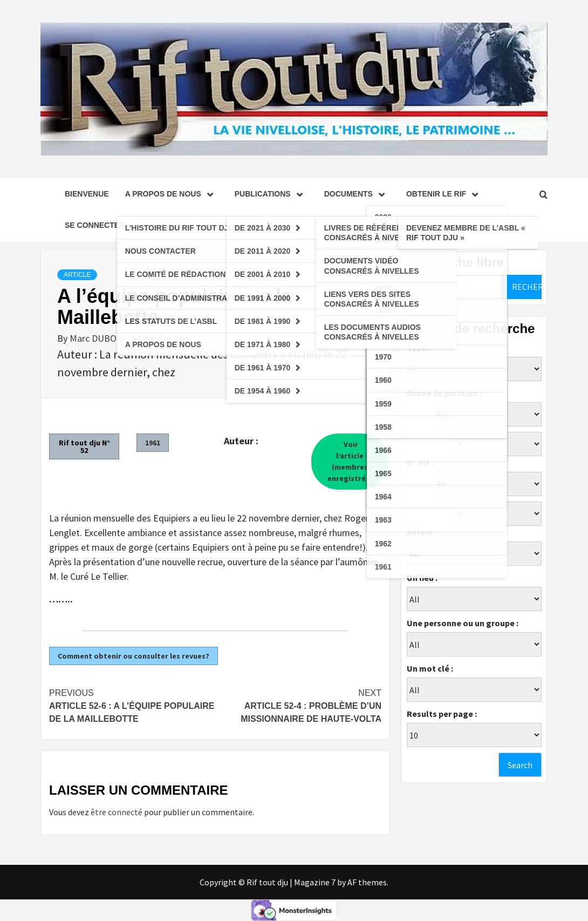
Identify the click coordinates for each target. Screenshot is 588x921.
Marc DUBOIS (98, 338)
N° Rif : (420, 463)
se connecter (95, 225)
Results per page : (442, 714)
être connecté (117, 812)
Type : (418, 348)
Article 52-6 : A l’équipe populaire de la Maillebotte (132, 705)
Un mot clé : (430, 668)
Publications (271, 194)
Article (77, 275)
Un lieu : (422, 578)
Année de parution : (444, 393)
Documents (357, 194)
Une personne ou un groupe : (463, 623)
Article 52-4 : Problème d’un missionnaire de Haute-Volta (298, 705)
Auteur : (422, 532)
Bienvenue (87, 194)
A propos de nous (172, 194)
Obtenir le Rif (445, 194)
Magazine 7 (315, 882)
